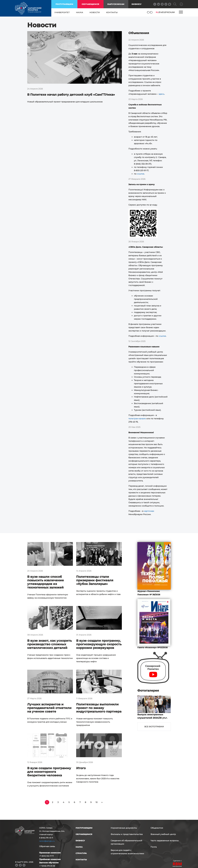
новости (95, 12)
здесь (161, 94)
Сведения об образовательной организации (126, 842)
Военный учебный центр (163, 834)
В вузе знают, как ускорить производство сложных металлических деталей (50, 644)
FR (167, 12)
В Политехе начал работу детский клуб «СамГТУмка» (71, 95)
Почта (154, 847)
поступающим (64, 4)
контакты (112, 12)
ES (164, 12)
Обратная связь (47, 846)
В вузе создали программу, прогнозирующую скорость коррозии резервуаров (99, 644)
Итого (81, 768)
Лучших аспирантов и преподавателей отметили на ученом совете (49, 708)
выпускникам (116, 4)
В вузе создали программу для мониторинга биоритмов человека (49, 772)
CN (170, 12)
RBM (177, 865)
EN (161, 12)
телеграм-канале (137, 419)
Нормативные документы (124, 828)
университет (62, 12)
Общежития (157, 828)
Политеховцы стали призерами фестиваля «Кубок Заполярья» (95, 580)
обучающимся (90, 4)
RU (157, 12)
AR (173, 12)
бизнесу (80, 841)
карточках (149, 511)
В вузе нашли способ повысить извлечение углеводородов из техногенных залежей (46, 582)
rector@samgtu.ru (47, 841)
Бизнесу (136, 4)
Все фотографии (154, 727)
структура (81, 853)
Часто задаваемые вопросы (165, 841)
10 (97, 802)
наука (80, 12)
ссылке (141, 174)
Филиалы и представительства (127, 834)
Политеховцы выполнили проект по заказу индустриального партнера (99, 708)
